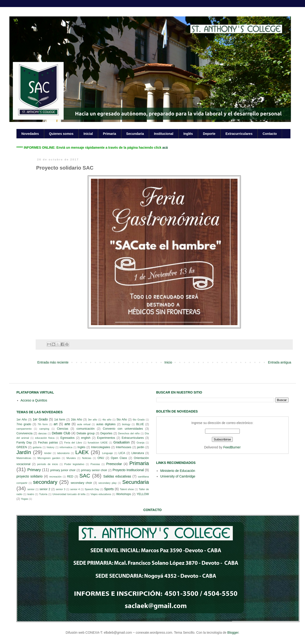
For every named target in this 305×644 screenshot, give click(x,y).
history (51, 447)
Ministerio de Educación (178, 471)
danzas (42, 433)
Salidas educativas (117, 476)
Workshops (124, 494)
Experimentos (106, 438)
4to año (107, 420)
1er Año (22, 420)
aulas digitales (106, 424)
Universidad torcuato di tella (69, 494)
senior (31, 489)
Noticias (87, 458)
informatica (66, 447)
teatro (31, 494)
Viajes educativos (101, 494)
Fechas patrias (48, 443)
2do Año (76, 420)
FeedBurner (232, 447)
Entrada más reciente (53, 362)
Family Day (24, 443)
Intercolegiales (101, 447)
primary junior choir (63, 470)
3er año (93, 420)
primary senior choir (94, 470)
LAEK (82, 452)
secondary (45, 482)
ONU (101, 458)
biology (126, 424)
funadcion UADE (98, 443)
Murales (71, 458)
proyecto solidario (30, 476)
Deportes (106, 433)
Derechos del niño (129, 433)
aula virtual (84, 424)
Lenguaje (107, 453)
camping (44, 429)
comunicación (86, 429)
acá (165, 148)
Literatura (138, 453)
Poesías (95, 464)
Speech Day (92, 489)
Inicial (88, 134)
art (56, 424)
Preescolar (114, 464)
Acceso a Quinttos (34, 400)
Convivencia (25, 433)
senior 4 (75, 489)
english (86, 438)
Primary (34, 470)
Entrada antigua (280, 362)
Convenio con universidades (123, 429)
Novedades (30, 134)
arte (67, 424)
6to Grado (139, 420)
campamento (24, 429)
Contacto (270, 134)
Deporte (209, 134)
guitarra (37, 447)
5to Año (122, 420)
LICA (122, 453)
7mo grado (24, 424)
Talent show (127, 489)
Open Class (119, 458)
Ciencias (62, 429)
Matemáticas (24, 458)
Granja (141, 443)
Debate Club (61, 433)
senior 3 (61, 489)
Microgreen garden (49, 458)
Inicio (168, 362)
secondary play (107, 483)
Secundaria (135, 134)
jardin (141, 447)
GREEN (22, 447)
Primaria (110, 134)
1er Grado (40, 419)
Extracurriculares (239, 134)
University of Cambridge (178, 476)
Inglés (188, 134)
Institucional (164, 134)
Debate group (86, 433)
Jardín (24, 452)
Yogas (25, 499)
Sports (109, 489)
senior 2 (45, 489)
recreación (55, 477)
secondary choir (81, 483)
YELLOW (143, 494)
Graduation (121, 442)
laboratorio (63, 453)
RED (70, 477)
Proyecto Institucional (128, 470)
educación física (45, 438)
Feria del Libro (73, 443)
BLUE (140, 424)
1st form (60, 420)
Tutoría (43, 494)
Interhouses (124, 447)
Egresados (68, 438)
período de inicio (48, 464)
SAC (85, 476)
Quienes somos (61, 134)
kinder (48, 453)
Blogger (233, 633)
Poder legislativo (74, 464)
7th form (43, 424)
